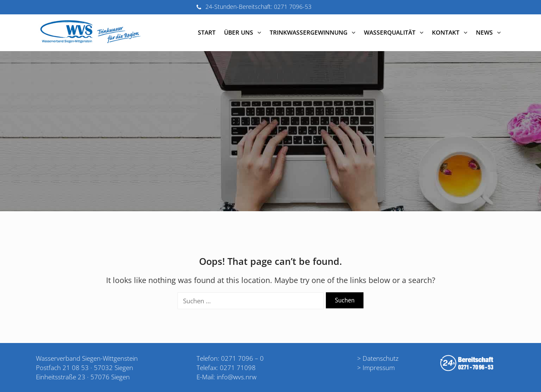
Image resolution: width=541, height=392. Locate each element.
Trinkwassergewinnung (313, 32)
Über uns (243, 32)
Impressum (379, 367)
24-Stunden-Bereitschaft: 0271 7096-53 (258, 7)
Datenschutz (381, 358)
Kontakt (450, 32)
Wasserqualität (394, 32)
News (488, 32)
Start (207, 32)
